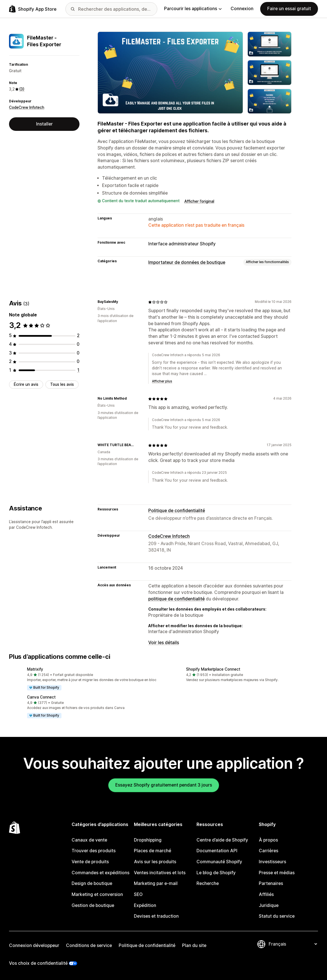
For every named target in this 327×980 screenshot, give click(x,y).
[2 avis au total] (78, 335)
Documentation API (217, 851)
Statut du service (277, 916)
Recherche (208, 883)
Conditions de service (89, 945)
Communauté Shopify (219, 862)
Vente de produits (90, 862)
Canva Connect (41, 697)
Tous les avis (62, 384)
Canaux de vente (89, 840)
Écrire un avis (26, 384)
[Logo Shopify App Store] (33, 9)
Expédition (145, 905)
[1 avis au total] (78, 370)
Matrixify (35, 669)
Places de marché (153, 851)
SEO (138, 894)
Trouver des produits (94, 851)
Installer (44, 124)
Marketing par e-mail (156, 883)
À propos (268, 840)
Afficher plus (162, 381)
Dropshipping (148, 840)
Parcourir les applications (193, 9)
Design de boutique (92, 883)
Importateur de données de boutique (187, 262)
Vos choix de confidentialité (38, 963)
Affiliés (266, 894)
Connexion (242, 9)
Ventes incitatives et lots (160, 873)
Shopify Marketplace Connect (213, 669)
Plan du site (194, 945)
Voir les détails (164, 643)
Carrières (269, 851)
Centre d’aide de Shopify (222, 840)
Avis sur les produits (155, 862)
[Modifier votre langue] (293, 944)
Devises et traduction (156, 916)
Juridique (269, 905)
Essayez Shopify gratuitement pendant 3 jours (164, 785)
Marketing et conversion (97, 894)
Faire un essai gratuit (289, 9)
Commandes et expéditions (100, 873)
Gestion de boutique (93, 905)
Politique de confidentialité (177, 511)
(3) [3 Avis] (22, 89)
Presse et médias (277, 873)
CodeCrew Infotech (27, 107)
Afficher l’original (199, 201)
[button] (84, 679)
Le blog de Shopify (216, 873)
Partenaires (271, 883)
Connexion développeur (34, 945)
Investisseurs (272, 862)
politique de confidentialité (176, 599)
